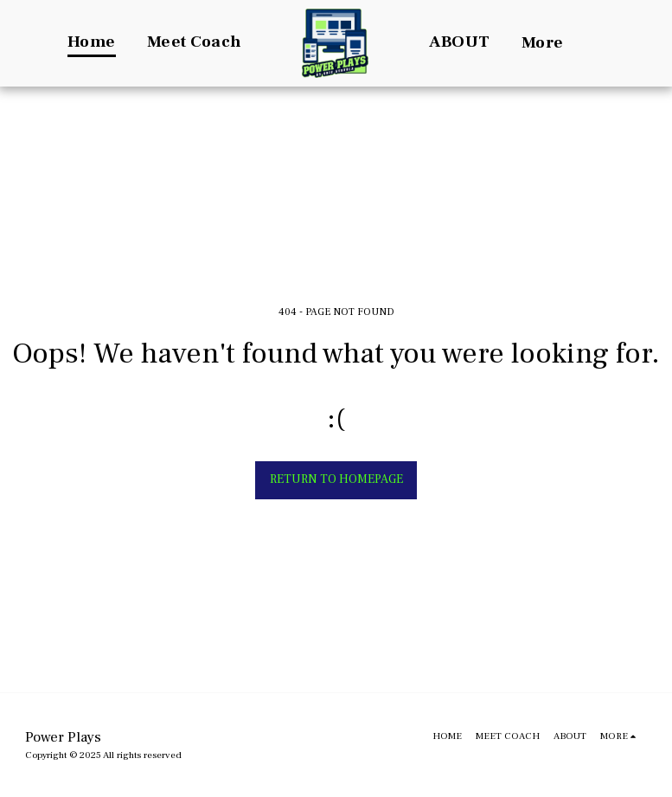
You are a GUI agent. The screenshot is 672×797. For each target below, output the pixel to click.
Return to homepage (336, 479)
